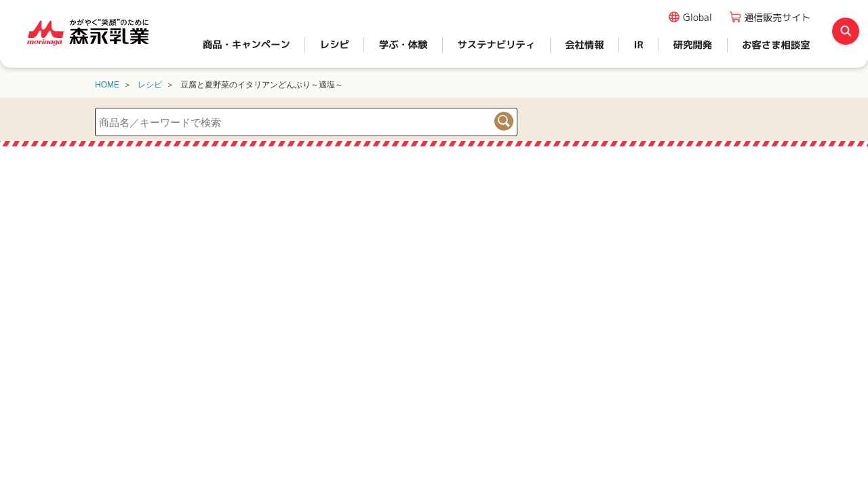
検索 (504, 121)
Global (697, 17)
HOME (107, 85)
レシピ (150, 85)
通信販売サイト (777, 17)
